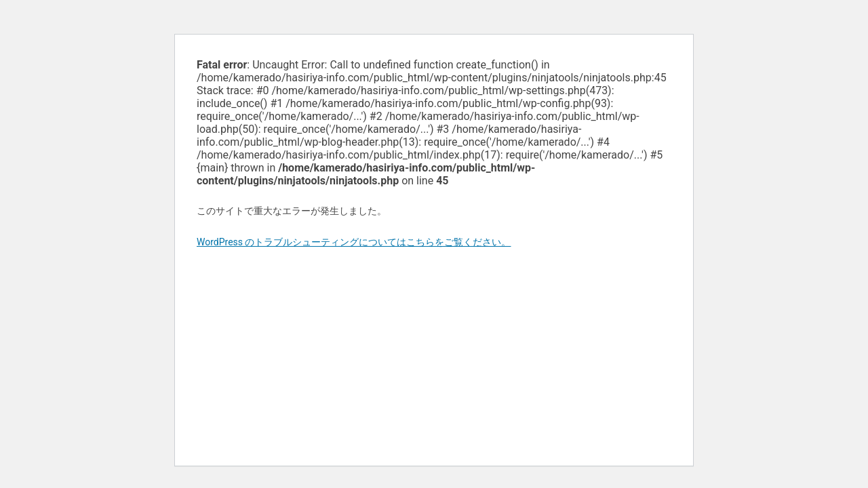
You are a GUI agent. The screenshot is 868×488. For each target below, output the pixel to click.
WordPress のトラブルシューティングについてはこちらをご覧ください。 (354, 242)
